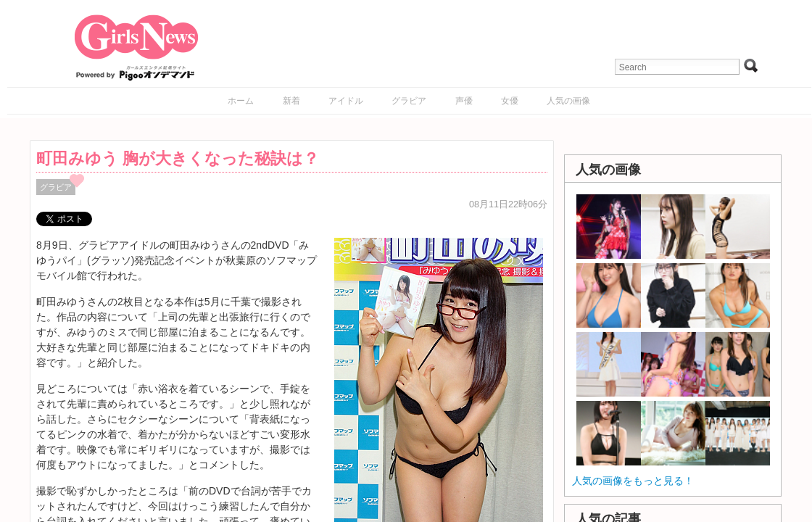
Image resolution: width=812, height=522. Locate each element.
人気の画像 (568, 101)
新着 (291, 101)
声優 (464, 101)
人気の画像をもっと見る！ (633, 481)
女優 (510, 101)
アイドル (346, 101)
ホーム (241, 101)
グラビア (409, 101)
